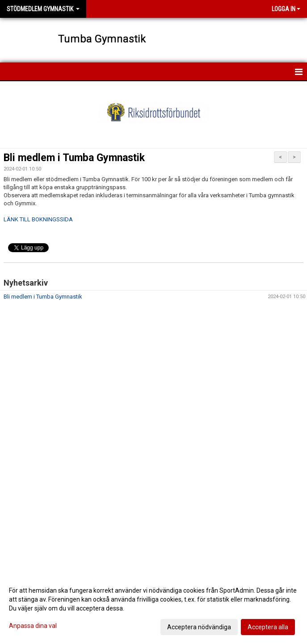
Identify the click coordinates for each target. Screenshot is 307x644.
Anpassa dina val (33, 626)
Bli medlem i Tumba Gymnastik (74, 158)
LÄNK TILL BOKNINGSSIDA (38, 219)
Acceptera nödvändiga (199, 627)
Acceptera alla (268, 627)
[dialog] (153, 608)
